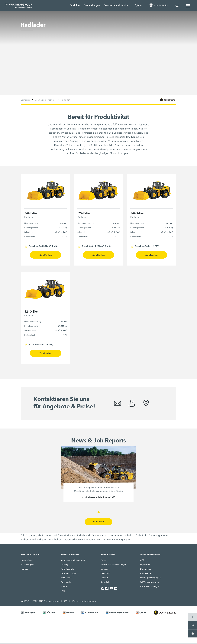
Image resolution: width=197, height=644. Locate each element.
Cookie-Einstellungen (150, 587)
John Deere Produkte (45, 100)
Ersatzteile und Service (116, 5)
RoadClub (105, 583)
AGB (142, 561)
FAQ (63, 591)
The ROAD (105, 574)
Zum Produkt (45, 255)
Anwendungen (92, 5)
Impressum (145, 565)
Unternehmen (27, 561)
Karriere (24, 569)
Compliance (146, 574)
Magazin (104, 569)
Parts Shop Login (68, 574)
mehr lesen (99, 522)
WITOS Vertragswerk (149, 583)
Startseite (25, 100)
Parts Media (66, 583)
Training (64, 565)
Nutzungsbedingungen (150, 578)
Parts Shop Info (67, 569)
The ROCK (105, 578)
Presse (103, 561)
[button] (99, 513)
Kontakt (64, 587)
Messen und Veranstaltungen (113, 565)
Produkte (75, 5)
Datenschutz (146, 569)
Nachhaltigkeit (27, 565)
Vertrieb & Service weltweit (73, 561)
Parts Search (66, 578)
